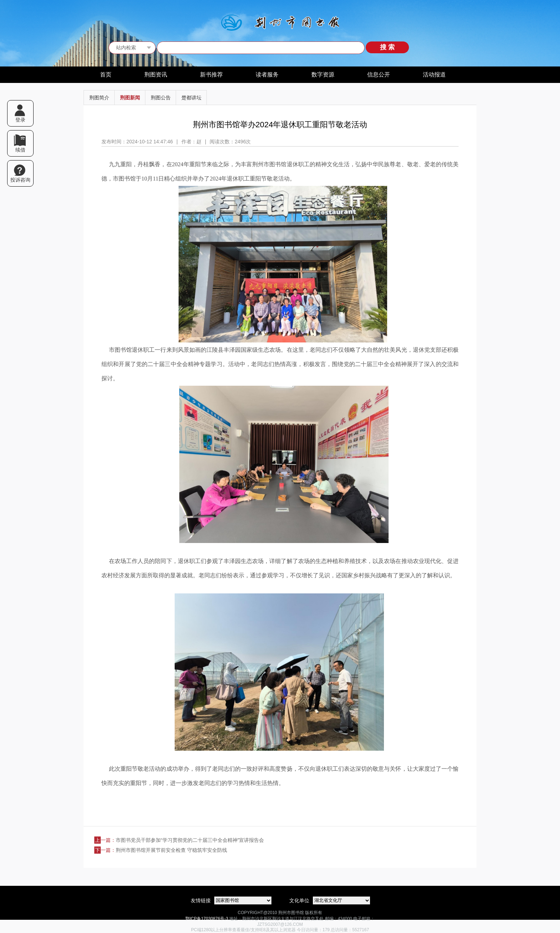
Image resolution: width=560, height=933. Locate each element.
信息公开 (379, 75)
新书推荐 (211, 75)
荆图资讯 (156, 75)
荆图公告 (161, 98)
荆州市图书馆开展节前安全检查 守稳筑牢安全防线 (171, 850)
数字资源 (323, 75)
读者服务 (267, 75)
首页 (106, 75)
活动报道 (434, 75)
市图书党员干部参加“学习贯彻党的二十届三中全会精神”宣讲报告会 (190, 840)
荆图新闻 (130, 98)
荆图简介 (99, 98)
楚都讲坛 (191, 98)
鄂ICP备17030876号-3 (207, 919)
